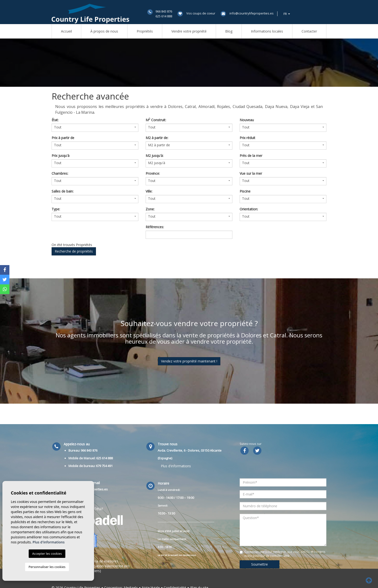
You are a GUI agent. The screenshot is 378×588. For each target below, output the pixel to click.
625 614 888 (164, 16)
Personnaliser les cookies (47, 567)
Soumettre (260, 564)
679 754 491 (104, 466)
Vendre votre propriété (189, 31)
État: (55, 120)
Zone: (150, 209)
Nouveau (247, 120)
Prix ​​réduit (247, 138)
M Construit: (156, 120)
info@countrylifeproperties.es (252, 13)
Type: (56, 209)
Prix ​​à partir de (63, 138)
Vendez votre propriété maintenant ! (189, 361)
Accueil (66, 31)
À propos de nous (104, 31)
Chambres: (60, 173)
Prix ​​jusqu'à (61, 156)
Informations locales (267, 31)
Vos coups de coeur (201, 13)
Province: (153, 173)
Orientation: (249, 209)
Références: (155, 227)
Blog (229, 31)
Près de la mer (251, 156)
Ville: (149, 191)
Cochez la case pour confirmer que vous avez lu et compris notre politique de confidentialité (285, 554)
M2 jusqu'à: (155, 156)
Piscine (245, 191)
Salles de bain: (63, 191)
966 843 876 (164, 11)
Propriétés (145, 31)
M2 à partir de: (157, 138)
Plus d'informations (176, 466)
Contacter (309, 31)
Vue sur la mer (251, 173)
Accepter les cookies (47, 554)
